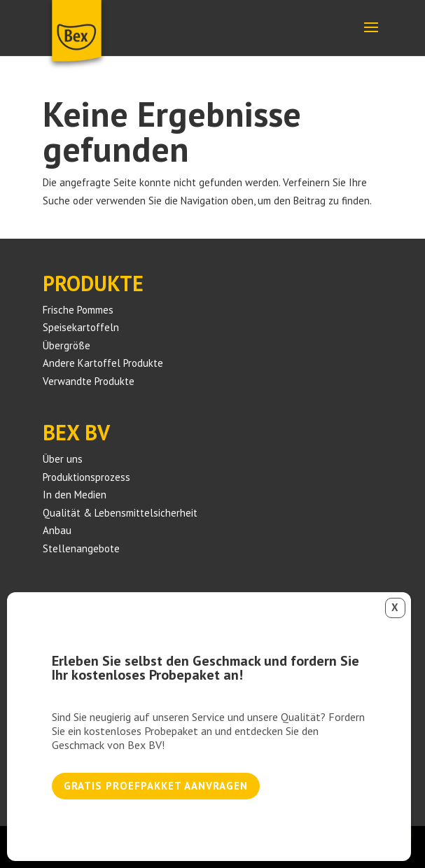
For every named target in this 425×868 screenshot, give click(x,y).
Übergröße (67, 345)
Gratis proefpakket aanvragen (156, 786)
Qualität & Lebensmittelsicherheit (120, 513)
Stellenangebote (81, 548)
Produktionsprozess (86, 477)
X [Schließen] (395, 607)
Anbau (57, 530)
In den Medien (75, 495)
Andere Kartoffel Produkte (103, 363)
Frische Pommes (78, 310)
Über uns (63, 459)
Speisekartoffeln (81, 327)
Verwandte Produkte (89, 381)
